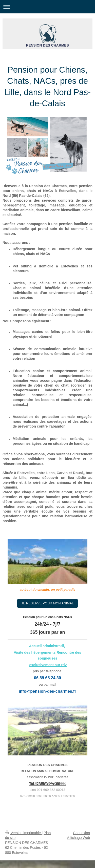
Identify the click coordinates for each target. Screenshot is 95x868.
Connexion (81, 833)
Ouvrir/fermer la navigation (48, 7)
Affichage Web (78, 838)
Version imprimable (23, 833)
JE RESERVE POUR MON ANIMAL (48, 603)
